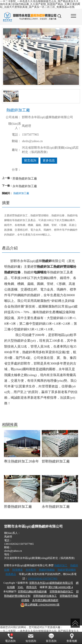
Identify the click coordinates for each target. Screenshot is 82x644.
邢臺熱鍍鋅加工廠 (25, 178)
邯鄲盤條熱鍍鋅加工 (61, 592)
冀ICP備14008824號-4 (61, 587)
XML (21, 587)
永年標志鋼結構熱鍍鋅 (45, 600)
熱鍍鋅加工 (61, 565)
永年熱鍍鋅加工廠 (25, 186)
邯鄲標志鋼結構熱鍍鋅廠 (32, 592)
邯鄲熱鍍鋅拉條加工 (45, 596)
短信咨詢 (31, 638)
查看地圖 (72, 638)
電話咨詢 (10, 638)
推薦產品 (11, 574)
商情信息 (31, 587)
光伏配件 (31, 570)
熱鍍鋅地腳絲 (47, 570)
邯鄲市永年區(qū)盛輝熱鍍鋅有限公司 (51, 583)
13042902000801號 (40, 605)
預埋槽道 (17, 570)
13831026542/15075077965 (19, 544)
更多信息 (49, 161)
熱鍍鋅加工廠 (21, 193)
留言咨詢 (30, 161)
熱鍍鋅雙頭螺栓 (67, 570)
